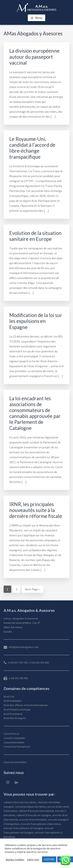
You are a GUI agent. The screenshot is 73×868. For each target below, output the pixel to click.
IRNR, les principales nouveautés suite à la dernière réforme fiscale (36, 510)
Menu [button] (39, 18)
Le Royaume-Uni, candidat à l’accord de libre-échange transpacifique (32, 148)
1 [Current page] (9, 590)
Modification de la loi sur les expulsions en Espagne (36, 321)
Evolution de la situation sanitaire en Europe (35, 236)
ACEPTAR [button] (49, 859)
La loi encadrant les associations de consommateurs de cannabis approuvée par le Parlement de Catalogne (35, 413)
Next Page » (32, 590)
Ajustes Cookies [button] (15, 859)
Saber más (33, 859)
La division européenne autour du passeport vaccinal (34, 57)
